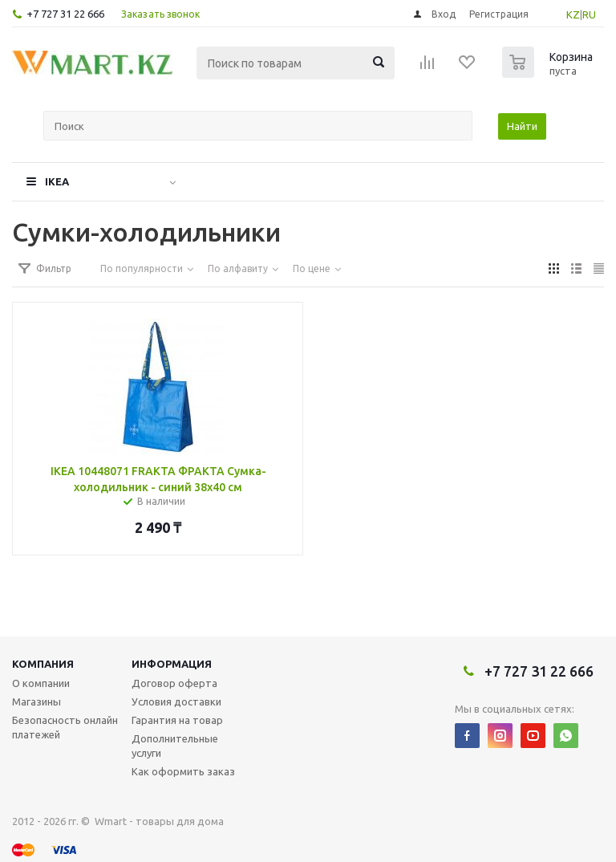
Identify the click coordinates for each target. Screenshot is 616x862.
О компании (41, 683)
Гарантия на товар (177, 720)
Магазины (36, 701)
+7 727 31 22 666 (65, 14)
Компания (43, 664)
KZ (573, 14)
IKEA (57, 181)
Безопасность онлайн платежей (65, 727)
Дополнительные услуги (175, 746)
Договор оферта (174, 683)
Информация (172, 664)
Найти (522, 126)
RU (589, 14)
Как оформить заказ (183, 771)
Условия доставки (176, 701)
